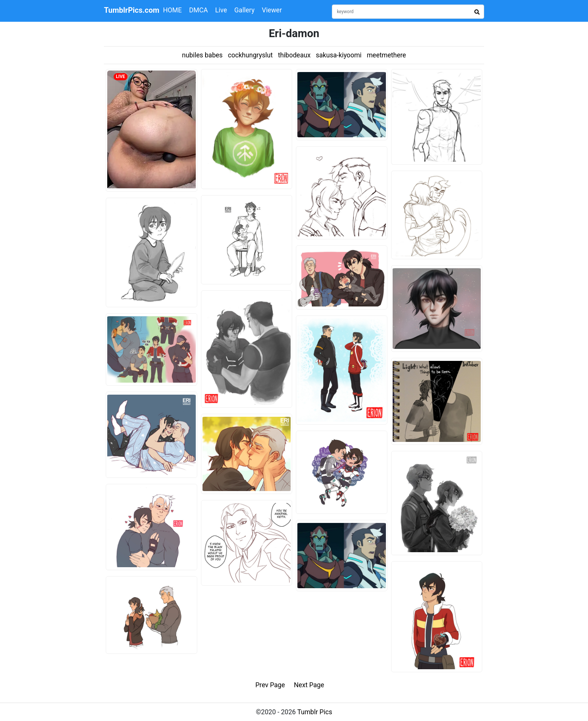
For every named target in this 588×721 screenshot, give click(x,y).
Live (221, 10)
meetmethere (386, 55)
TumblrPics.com (132, 10)
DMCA (198, 10)
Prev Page (270, 685)
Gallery (244, 10)
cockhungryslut (250, 55)
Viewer (272, 10)
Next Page (309, 685)
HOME (172, 10)
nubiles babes (202, 55)
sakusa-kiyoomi (339, 55)
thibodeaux (294, 55)
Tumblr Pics (315, 712)
